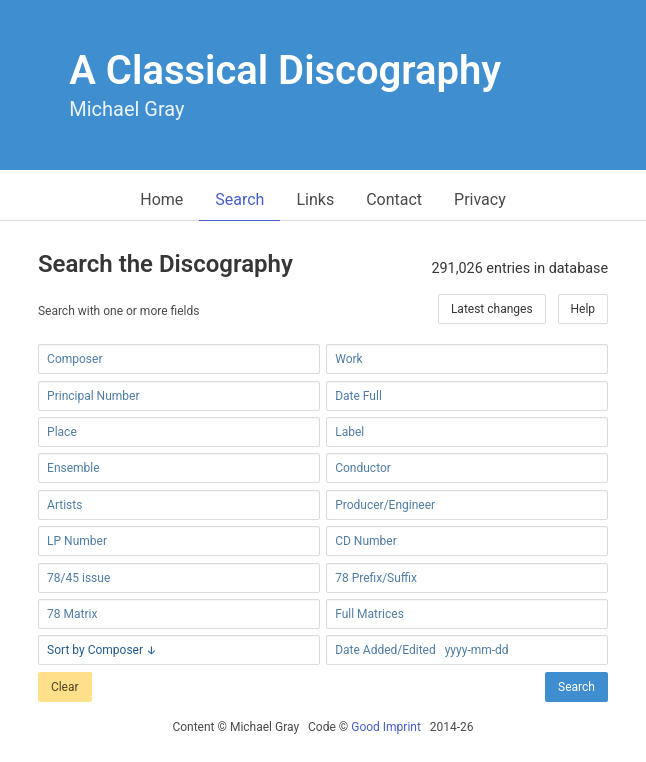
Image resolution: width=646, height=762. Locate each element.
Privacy (480, 199)
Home (161, 199)
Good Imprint (386, 727)
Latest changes (492, 309)
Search (239, 199)
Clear (65, 687)
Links (315, 199)
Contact (394, 199)
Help (583, 309)
